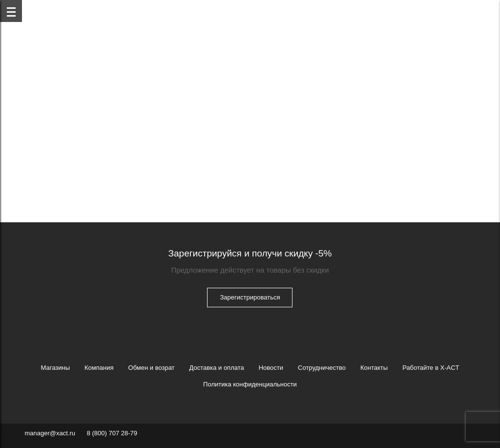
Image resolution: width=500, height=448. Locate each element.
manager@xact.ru (50, 433)
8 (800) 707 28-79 (112, 433)
